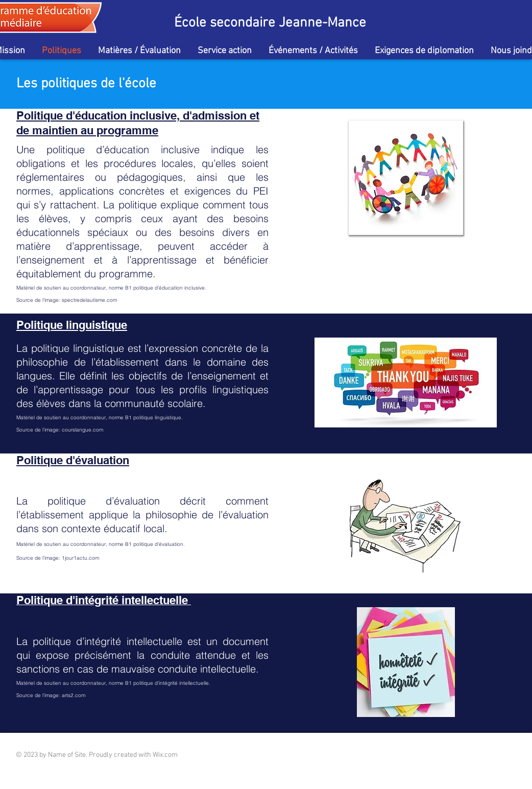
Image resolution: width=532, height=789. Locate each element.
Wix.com (165, 755)
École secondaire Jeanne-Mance (270, 23)
